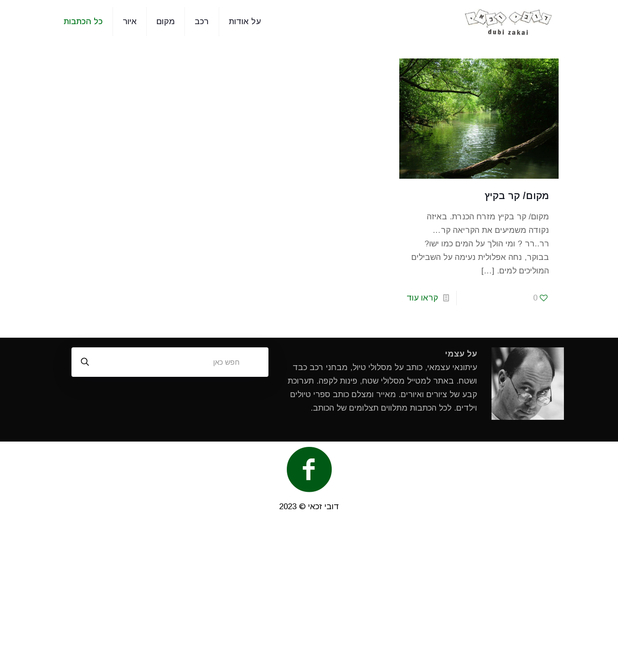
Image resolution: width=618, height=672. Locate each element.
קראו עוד (422, 298)
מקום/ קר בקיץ (517, 196)
